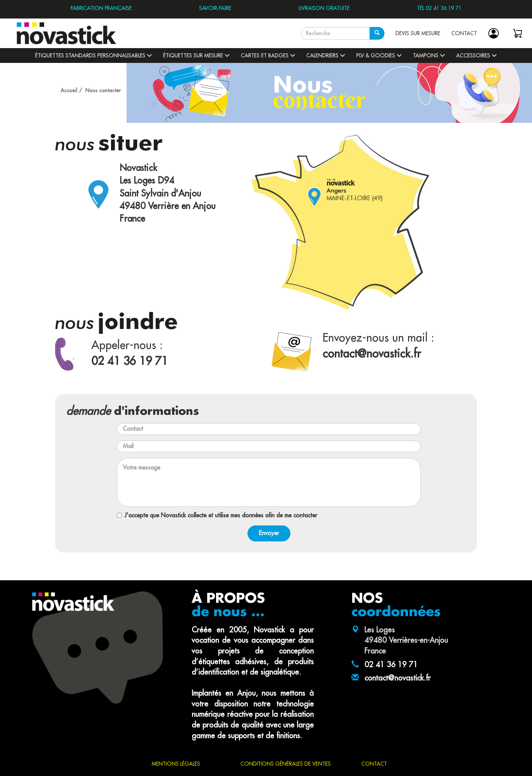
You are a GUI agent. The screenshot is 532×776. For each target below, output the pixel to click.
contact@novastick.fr (398, 678)
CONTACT (464, 33)
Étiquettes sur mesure (196, 55)
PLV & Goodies (379, 55)
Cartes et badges (268, 55)
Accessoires (477, 55)
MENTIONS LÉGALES (176, 764)
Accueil (69, 90)
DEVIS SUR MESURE (418, 33)
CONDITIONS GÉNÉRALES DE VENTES (286, 764)
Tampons (429, 55)
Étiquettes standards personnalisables (94, 55)
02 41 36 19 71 (391, 665)
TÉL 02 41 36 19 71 (439, 8)
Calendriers (326, 55)
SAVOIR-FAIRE (215, 8)
